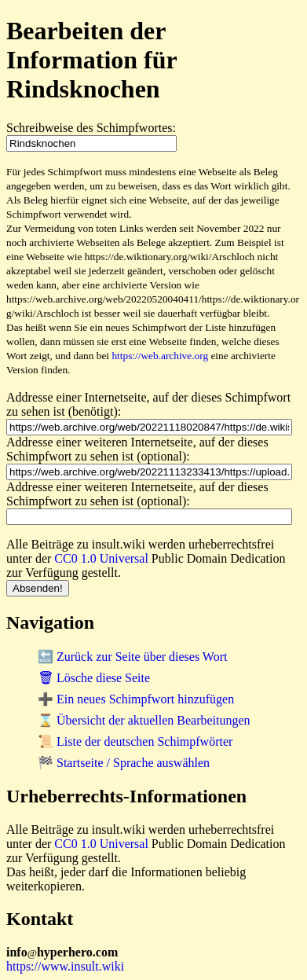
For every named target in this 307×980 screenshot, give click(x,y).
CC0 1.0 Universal (101, 558)
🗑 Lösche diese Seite (94, 678)
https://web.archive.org (160, 356)
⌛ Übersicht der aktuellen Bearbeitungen (144, 720)
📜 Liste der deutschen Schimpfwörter (135, 741)
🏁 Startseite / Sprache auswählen (124, 763)
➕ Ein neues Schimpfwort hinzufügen (136, 699)
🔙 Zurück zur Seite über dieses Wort (132, 657)
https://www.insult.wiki (65, 966)
